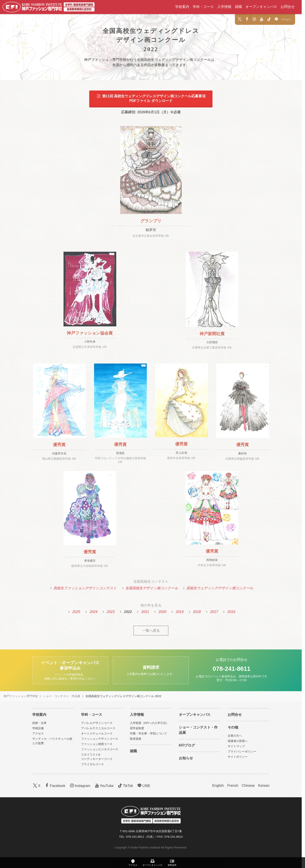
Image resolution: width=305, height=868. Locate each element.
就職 (238, 7)
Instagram (80, 786)
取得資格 (136, 739)
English (218, 786)
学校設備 (38, 728)
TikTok (125, 786)
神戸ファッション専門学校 (21, 696)
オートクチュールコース (97, 733)
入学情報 (224, 7)
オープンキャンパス (261, 7)
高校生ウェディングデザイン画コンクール (220, 588)
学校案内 (182, 7)
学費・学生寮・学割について (148, 733)
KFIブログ (187, 745)
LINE (143, 786)
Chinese (248, 786)
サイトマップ (236, 746)
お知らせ (186, 758)
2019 (180, 612)
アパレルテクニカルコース (98, 728)
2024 (94, 612)
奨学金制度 (137, 728)
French (233, 786)
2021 (145, 612)
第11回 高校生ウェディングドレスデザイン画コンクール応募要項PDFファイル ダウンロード (151, 98)
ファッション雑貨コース (97, 744)
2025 (76, 612)
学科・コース (203, 7)
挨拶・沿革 (39, 723)
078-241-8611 (232, 669)
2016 (231, 612)
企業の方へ (235, 736)
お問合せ (288, 7)
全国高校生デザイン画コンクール (152, 588)
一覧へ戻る (151, 630)
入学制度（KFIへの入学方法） (149, 723)
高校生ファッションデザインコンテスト (85, 588)
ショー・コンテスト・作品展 (62, 696)
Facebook (55, 786)
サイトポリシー (238, 757)
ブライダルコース (93, 764)
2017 (214, 612)
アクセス (286, 20)
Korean (264, 786)
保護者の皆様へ (238, 741)
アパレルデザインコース (97, 723)
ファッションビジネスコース (100, 749)
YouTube (104, 786)
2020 (162, 612)
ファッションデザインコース (100, 739)
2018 (197, 612)
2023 (111, 612)
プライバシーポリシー (242, 751)
